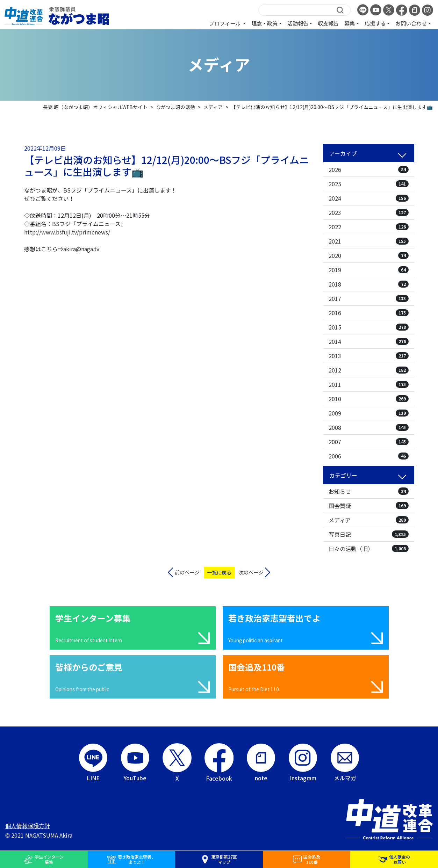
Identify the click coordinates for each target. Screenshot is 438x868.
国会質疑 (369, 506)
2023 (369, 212)
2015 (369, 327)
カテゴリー (343, 475)
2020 (369, 255)
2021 (369, 241)
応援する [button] (375, 23)
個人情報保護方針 (28, 826)
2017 (369, 298)
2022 (369, 227)
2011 (369, 384)
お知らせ (369, 491)
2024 (369, 198)
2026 (369, 169)
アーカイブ (343, 153)
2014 (369, 341)
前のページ (187, 572)
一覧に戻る (219, 572)
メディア (369, 520)
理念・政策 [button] (264, 23)
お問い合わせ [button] (411, 23)
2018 (369, 284)
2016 (369, 313)
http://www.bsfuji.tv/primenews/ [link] (67, 232)
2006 (369, 456)
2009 (369, 413)
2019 (369, 270)
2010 (369, 399)
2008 (369, 427)
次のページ (251, 572)
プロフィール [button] (225, 23)
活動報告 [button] (298, 23)
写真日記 (369, 534)
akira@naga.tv (81, 249)
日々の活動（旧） (369, 549)
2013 (369, 356)
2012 (369, 370)
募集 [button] (350, 23)
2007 (369, 442)
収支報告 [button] (328, 23)
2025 (369, 184)
